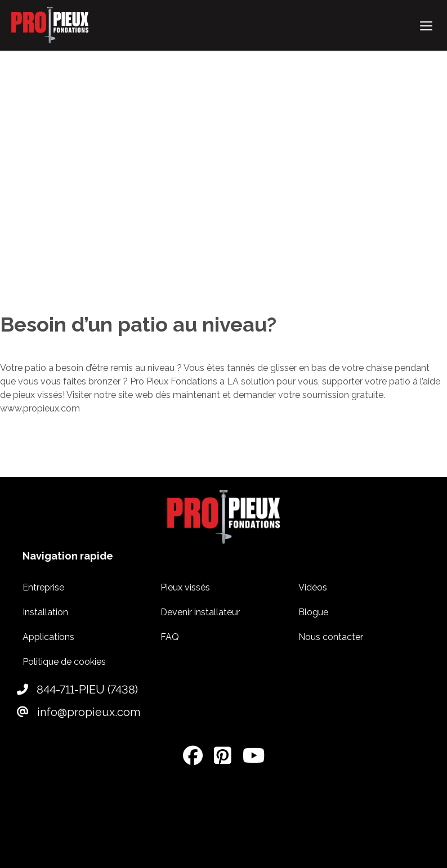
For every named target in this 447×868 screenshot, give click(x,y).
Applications (48, 637)
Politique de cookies (64, 662)
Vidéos (313, 587)
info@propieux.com (79, 712)
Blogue (313, 612)
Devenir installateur (200, 612)
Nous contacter (331, 637)
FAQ (170, 637)
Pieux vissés (185, 587)
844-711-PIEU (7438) (77, 690)
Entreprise (43, 587)
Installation (45, 612)
